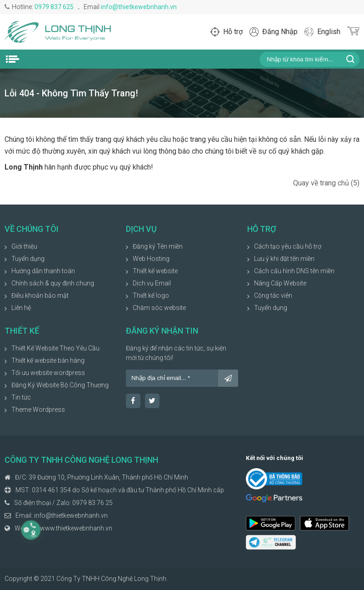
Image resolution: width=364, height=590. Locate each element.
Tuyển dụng (28, 259)
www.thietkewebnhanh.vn (76, 528)
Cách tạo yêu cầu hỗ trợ (288, 246)
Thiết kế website (155, 271)
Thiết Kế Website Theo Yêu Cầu (55, 348)
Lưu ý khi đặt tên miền (284, 259)
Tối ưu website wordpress (48, 373)
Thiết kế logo (151, 295)
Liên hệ (21, 308)
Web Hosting (151, 259)
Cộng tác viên (273, 295)
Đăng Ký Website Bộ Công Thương (60, 385)
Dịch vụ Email (152, 283)
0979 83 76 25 (92, 503)
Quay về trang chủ (326, 183)
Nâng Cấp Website (280, 283)
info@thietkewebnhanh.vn (139, 7)
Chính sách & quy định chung (53, 283)
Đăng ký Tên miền (158, 246)
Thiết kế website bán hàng (48, 360)
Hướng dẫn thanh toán (43, 271)
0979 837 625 (54, 7)
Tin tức (21, 397)
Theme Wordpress (38, 410)
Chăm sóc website (159, 308)
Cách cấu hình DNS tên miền (294, 271)
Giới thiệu (24, 246)
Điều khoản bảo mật (40, 295)
